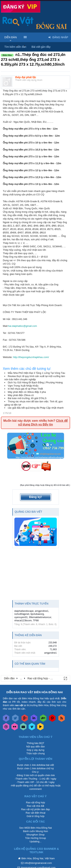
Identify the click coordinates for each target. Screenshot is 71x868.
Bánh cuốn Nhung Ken (36, 831)
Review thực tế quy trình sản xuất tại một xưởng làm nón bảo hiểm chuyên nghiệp (35, 378)
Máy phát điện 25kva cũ (21, 395)
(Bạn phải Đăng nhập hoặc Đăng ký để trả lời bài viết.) (45, 485)
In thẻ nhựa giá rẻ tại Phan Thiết (25, 389)
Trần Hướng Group (35, 838)
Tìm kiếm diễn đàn (15, 47)
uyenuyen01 (21, 617)
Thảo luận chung (35, 753)
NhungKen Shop (35, 835)
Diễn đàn (11, 37)
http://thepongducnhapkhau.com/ (31, 357)
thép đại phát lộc (26, 77)
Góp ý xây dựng (35, 750)
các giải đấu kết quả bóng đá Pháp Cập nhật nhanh (36, 408)
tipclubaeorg (37, 614)
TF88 (36, 620)
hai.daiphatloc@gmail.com (22, 326)
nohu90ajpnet (22, 614)
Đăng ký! (36, 497)
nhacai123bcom (23, 620)
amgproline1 (42, 611)
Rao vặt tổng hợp (35, 802)
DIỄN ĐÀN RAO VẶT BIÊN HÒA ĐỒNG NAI (35, 692)
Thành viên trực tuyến (32, 604)
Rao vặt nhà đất (35, 806)
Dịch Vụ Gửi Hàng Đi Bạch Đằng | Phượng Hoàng (35, 382)
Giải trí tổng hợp (36, 816)
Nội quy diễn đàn (35, 747)
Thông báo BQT (35, 743)
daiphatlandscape (24, 611)
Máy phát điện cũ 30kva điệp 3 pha (27, 392)
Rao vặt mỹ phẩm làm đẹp (36, 809)
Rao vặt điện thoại (35, 813)
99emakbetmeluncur (40, 617)
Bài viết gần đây (41, 47)
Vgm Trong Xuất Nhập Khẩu (23, 386)
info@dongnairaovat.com (38, 863)
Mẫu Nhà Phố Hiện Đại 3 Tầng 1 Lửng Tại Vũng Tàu (36, 373)
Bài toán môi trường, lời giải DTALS (27, 398)
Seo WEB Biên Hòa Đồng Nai (35, 828)
